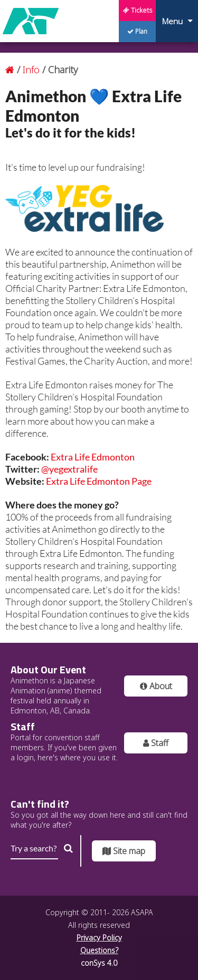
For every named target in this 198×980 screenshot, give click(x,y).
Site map (124, 851)
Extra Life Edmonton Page (99, 481)
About (156, 686)
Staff (156, 743)
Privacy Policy (99, 938)
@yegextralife (69, 469)
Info (32, 70)
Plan (137, 31)
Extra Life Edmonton (93, 457)
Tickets (138, 10)
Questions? (99, 950)
